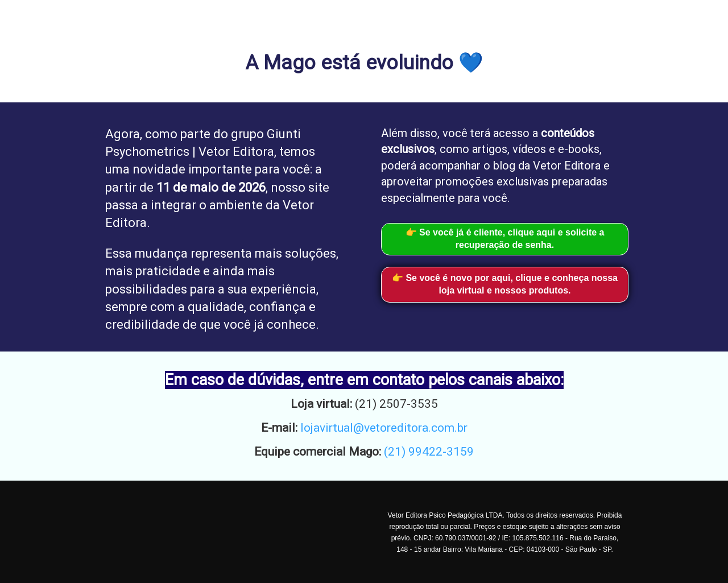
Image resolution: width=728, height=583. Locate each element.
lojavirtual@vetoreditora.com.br (384, 428)
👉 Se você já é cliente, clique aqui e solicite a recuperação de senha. (505, 239)
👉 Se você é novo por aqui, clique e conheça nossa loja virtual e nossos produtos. (505, 284)
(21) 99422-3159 (429, 452)
